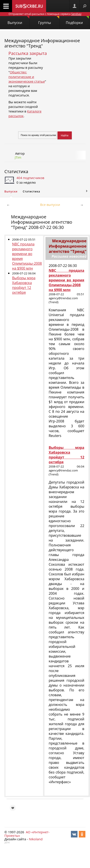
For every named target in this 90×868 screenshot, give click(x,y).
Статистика (16, 171)
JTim (18, 157)
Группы (49, 21)
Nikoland (36, 839)
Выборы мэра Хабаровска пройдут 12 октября (24, 285)
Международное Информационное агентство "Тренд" (42, 43)
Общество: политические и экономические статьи (27, 77)
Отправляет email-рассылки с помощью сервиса (45, 14)
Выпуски (18, 21)
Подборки (77, 21)
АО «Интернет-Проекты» (27, 834)
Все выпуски (50, 205)
